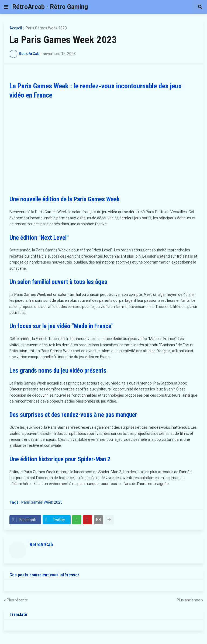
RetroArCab (41, 544)
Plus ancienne (188, 600)
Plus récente (17, 600)
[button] (6, 7)
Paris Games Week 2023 (46, 28)
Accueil (16, 28)
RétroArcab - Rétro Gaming (50, 7)
